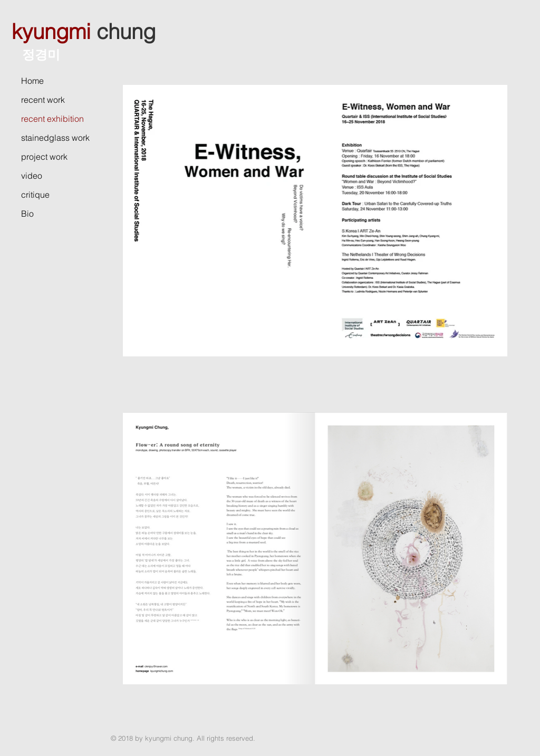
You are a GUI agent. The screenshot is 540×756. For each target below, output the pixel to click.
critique (35, 195)
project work (44, 157)
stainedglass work (55, 138)
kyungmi (51, 31)
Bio (27, 214)
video (32, 176)
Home (32, 81)
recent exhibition (52, 119)
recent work (43, 100)
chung (126, 31)
